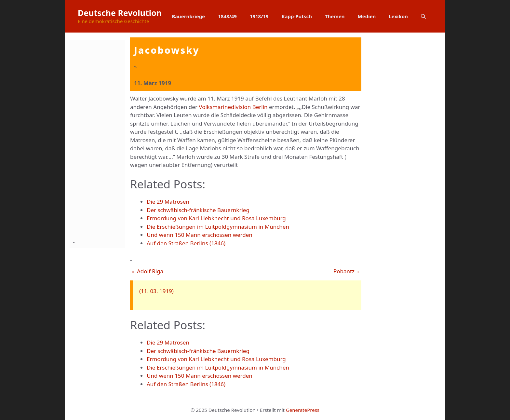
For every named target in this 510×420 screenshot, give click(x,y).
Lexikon (398, 16)
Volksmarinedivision (225, 107)
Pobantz (346, 271)
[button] (423, 16)
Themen (335, 16)
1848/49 (227, 16)
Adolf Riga (148, 271)
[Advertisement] (99, 138)
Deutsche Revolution (120, 13)
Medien (367, 16)
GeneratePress (303, 410)
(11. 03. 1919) (156, 291)
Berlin (260, 107)
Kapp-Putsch (297, 16)
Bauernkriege (188, 16)
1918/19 (259, 16)
